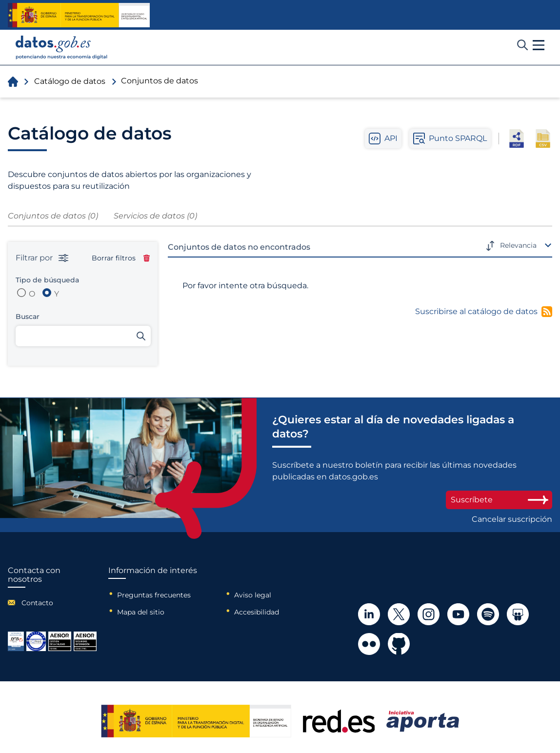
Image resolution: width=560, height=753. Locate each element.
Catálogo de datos (70, 81)
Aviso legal (253, 595)
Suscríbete (499, 500)
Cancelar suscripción (512, 519)
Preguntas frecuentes (154, 595)
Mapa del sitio (141, 612)
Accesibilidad (257, 612)
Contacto (37, 603)
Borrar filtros (121, 258)
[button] (539, 45)
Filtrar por (42, 258)
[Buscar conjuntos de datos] (83, 336)
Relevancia (518, 245)
